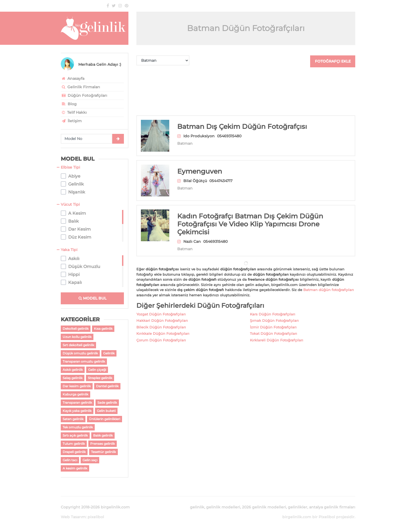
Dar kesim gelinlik (77, 386)
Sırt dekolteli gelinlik (78, 345)
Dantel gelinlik (107, 386)
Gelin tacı (70, 460)
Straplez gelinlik (100, 378)
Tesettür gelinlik (103, 452)
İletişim (71, 121)
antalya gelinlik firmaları (332, 507)
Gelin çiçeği (97, 370)
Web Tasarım (73, 517)
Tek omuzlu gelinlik (78, 427)
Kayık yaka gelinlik (77, 411)
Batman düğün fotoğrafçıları (329, 283)
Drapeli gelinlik (74, 452)
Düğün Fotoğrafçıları (84, 95)
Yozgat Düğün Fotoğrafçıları (161, 308)
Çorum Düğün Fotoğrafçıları (161, 334)
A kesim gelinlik (75, 468)
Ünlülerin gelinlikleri (105, 419)
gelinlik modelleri (223, 507)
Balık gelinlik (103, 435)
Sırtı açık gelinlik (75, 435)
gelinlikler (298, 507)
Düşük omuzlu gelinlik (80, 353)
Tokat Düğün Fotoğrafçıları (274, 327)
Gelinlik (109, 353)
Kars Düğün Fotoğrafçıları (273, 308)
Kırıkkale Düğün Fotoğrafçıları (163, 327)
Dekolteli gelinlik (76, 329)
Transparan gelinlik (77, 403)
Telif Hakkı (74, 112)
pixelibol (96, 517)
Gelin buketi (106, 411)
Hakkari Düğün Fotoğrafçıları (162, 314)
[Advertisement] (246, 91)
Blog (69, 104)
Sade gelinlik (107, 403)
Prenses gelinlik (103, 444)
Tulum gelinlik (74, 444)
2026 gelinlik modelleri (264, 507)
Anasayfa (73, 78)
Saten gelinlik (73, 419)
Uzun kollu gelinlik (77, 337)
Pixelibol (327, 517)
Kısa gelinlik (103, 329)
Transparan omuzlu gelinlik (84, 361)
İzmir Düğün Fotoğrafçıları (273, 321)
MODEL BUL (92, 298)
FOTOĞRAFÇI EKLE (333, 61)
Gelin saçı (90, 460)
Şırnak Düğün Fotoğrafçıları (274, 314)
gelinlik (197, 507)
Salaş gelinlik (73, 378)
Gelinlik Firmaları (80, 87)
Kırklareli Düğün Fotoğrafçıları (277, 334)
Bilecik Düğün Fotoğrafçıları (161, 321)
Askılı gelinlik (73, 370)
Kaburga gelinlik (75, 394)
